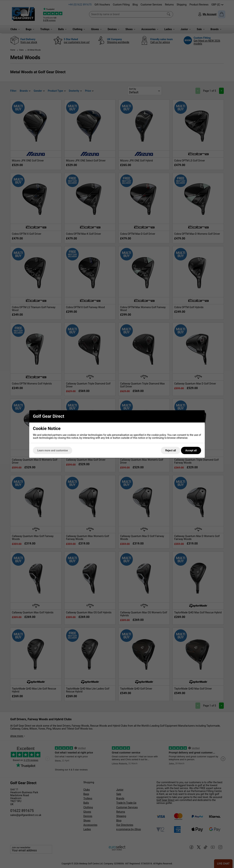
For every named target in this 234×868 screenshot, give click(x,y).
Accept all (191, 450)
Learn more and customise (53, 450)
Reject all (171, 450)
